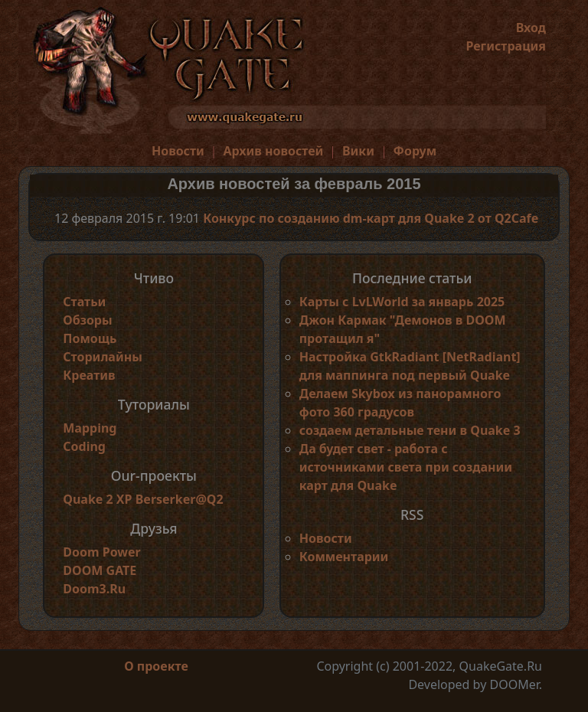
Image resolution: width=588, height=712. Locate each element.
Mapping (90, 428)
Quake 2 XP (99, 499)
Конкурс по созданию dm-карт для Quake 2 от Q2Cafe (371, 218)
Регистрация (506, 46)
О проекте (156, 666)
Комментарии (344, 557)
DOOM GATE (100, 570)
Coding (84, 446)
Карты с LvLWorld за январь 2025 (402, 302)
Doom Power (102, 552)
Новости (178, 151)
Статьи (84, 302)
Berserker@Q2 (180, 499)
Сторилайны (103, 357)
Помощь (90, 338)
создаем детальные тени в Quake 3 (410, 430)
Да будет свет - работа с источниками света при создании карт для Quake (406, 467)
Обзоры (87, 320)
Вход (531, 28)
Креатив (89, 375)
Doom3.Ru (94, 589)
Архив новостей (273, 151)
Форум (415, 151)
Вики (358, 151)
